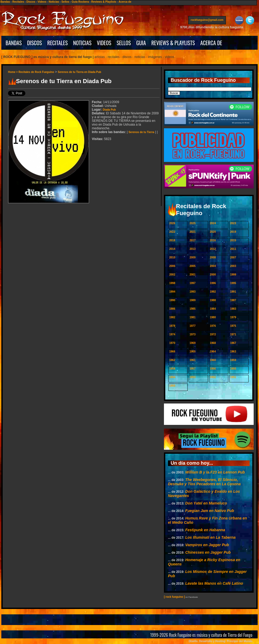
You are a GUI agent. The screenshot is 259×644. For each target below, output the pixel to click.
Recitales (18, 2)
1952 (213, 377)
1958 (172, 369)
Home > (13, 72)
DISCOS (35, 43)
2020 (213, 232)
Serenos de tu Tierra (141, 132)
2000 (213, 275)
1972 (213, 334)
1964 (213, 352)
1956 (213, 369)
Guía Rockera (80, 2)
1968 (213, 343)
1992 (213, 292)
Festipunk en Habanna (205, 530)
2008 (213, 257)
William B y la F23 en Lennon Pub (215, 472)
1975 (233, 326)
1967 (233, 343)
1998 (172, 283)
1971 (233, 334)
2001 (193, 275)
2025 (193, 223)
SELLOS (124, 43)
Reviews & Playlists (104, 2)
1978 (172, 326)
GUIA (141, 43)
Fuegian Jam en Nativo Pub (210, 511)
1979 (233, 317)
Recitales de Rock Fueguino (36, 72)
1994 (172, 292)
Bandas (5, 2)
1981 (193, 317)
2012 (213, 249)
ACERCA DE (211, 43)
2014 (172, 249)
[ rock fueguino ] (174, 597)
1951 (233, 377)
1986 (172, 309)
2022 (172, 232)
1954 (172, 377)
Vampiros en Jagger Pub (207, 545)
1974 (172, 334)
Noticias (54, 2)
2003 (233, 266)
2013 (193, 249)
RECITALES (58, 43)
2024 (213, 223)
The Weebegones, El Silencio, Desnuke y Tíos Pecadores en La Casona (204, 482)
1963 (233, 352)
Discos (31, 2)
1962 (172, 360)
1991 (233, 292)
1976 (213, 326)
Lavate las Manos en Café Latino (214, 583)
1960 (213, 360)
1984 (213, 309)
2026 (172, 223)
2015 (233, 240)
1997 (193, 283)
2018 (172, 240)
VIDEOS (104, 43)
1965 (193, 352)
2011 (233, 249)
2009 (193, 257)
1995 (233, 283)
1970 (172, 343)
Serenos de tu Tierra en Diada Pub (79, 72)
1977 (193, 326)
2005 (193, 266)
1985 (193, 309)
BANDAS (14, 43)
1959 (233, 360)
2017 (193, 240)
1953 (193, 377)
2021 (193, 232)
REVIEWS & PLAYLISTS (173, 43)
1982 (172, 317)
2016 (213, 240)
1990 (172, 300)
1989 (193, 300)
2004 (213, 266)
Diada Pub (109, 110)
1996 (213, 283)
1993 (193, 292)
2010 (172, 257)
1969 (193, 343)
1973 (193, 334)
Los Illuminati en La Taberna (211, 537)
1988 (213, 300)
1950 (172, 386)
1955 (233, 369)
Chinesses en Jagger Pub (208, 552)
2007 (233, 257)
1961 (193, 360)
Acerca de (125, 2)
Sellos (65, 2)
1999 (233, 275)
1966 (172, 352)
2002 (172, 275)
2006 (172, 266)
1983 (233, 309)
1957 (193, 369)
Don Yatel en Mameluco (206, 503)
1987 (233, 300)
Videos (42, 2)
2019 (233, 232)
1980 (213, 317)
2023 (233, 223)
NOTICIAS (82, 43)
